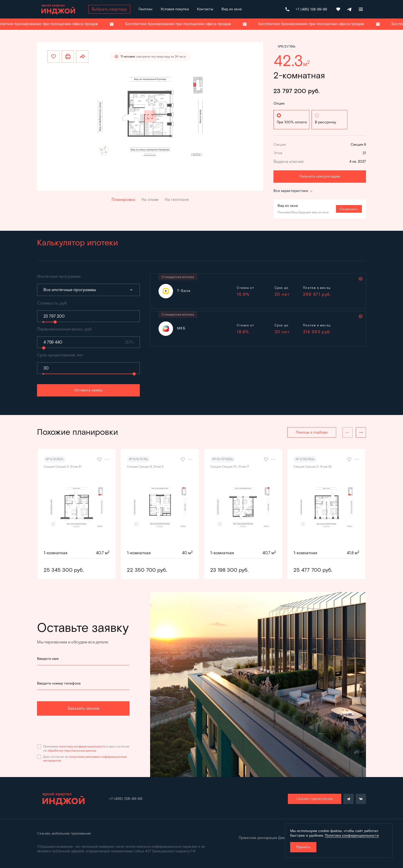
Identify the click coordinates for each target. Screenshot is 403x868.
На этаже (150, 200)
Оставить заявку (88, 390)
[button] (361, 432)
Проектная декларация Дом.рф (264, 838)
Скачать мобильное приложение (64, 834)
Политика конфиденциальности (352, 835)
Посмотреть (349, 209)
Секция (280, 145)
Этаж (278, 153)
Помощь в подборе (312, 432)
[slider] (55, 322)
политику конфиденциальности (83, 746)
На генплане (177, 200)
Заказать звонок (83, 708)
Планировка (123, 200)
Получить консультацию (320, 176)
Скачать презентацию (315, 799)
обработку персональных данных (72, 750)
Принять (303, 847)
